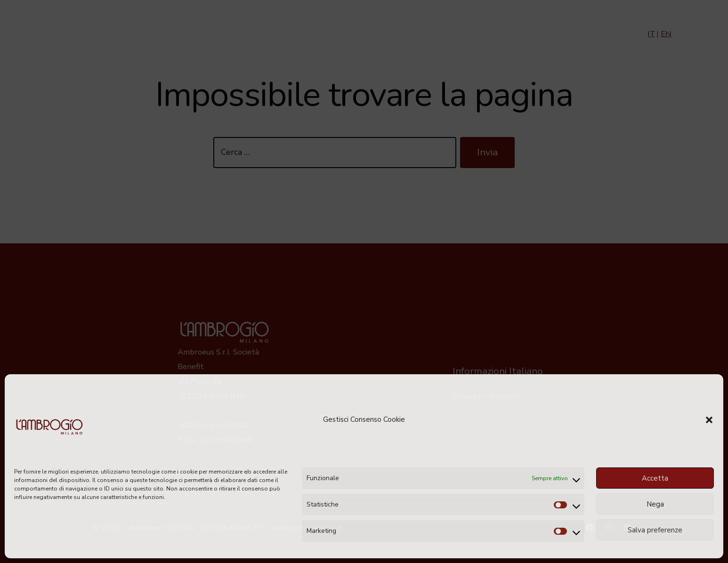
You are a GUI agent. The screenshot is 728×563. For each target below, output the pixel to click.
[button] (709, 420)
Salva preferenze (655, 530)
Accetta (655, 478)
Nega (655, 504)
